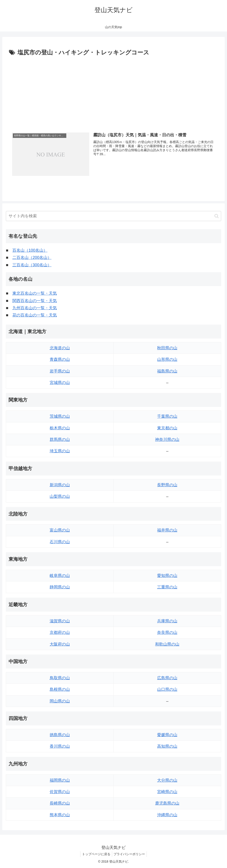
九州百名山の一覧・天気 (35, 308)
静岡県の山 (60, 587)
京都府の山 (60, 632)
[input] (113, 216)
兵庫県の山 (167, 621)
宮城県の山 (60, 383)
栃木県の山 (60, 428)
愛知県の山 (167, 576)
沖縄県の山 (167, 815)
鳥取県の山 (60, 678)
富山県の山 (60, 530)
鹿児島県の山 (167, 803)
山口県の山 (167, 690)
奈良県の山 (167, 632)
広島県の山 (167, 678)
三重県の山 (167, 587)
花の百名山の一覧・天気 (35, 315)
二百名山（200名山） (32, 258)
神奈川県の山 (167, 440)
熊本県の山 (60, 815)
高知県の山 (167, 747)
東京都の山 (167, 428)
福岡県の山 (60, 780)
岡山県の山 (60, 701)
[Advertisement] (113, 92)
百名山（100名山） (30, 250)
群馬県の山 (60, 440)
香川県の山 (60, 747)
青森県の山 (60, 359)
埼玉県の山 (60, 451)
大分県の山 (167, 780)
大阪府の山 (60, 644)
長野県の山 (167, 485)
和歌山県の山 (167, 644)
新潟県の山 (60, 485)
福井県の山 (167, 530)
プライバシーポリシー (130, 854)
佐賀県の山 (60, 792)
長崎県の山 (60, 803)
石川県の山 (60, 542)
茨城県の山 (60, 417)
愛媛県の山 (167, 735)
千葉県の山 (167, 417)
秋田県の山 (167, 348)
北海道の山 (60, 348)
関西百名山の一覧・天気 (35, 301)
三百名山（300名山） (32, 265)
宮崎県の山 (167, 792)
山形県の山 (167, 359)
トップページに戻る (96, 854)
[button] (217, 216)
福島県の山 (167, 371)
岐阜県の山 (60, 576)
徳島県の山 (60, 735)
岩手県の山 (60, 371)
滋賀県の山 (60, 621)
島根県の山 (60, 690)
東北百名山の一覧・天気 (35, 293)
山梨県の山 (60, 496)
